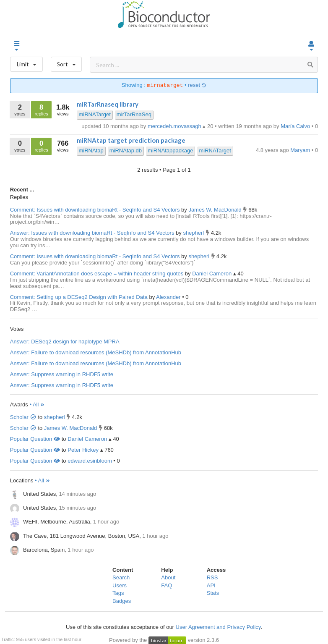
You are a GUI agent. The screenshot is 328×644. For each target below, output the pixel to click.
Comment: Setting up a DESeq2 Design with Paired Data (79, 297)
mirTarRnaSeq (134, 114)
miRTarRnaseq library (108, 104)
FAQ (167, 585)
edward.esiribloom (90, 461)
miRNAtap (91, 151)
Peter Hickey (83, 450)
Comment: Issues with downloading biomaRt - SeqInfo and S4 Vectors (95, 210)
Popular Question (35, 439)
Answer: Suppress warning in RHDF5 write (62, 374)
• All (37, 404)
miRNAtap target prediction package (131, 140)
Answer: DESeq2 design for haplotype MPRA (65, 342)
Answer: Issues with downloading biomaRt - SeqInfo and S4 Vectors (92, 233)
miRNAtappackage (170, 151)
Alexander (169, 297)
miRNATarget (94, 114)
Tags (118, 593)
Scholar (23, 417)
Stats (213, 593)
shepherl (194, 233)
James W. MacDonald (216, 210)
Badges (122, 601)
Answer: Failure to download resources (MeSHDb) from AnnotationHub (96, 352)
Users (120, 585)
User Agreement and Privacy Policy (218, 627)
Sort (66, 62)
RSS (212, 577)
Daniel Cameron (213, 274)
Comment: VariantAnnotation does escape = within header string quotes (97, 274)
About (168, 577)
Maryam (301, 150)
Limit (26, 62)
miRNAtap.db (126, 151)
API (211, 585)
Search (121, 577)
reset (197, 85)
